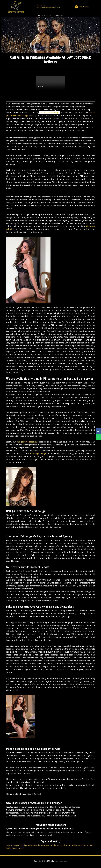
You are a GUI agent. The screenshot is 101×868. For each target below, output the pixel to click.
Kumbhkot (46, 845)
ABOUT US (42, 16)
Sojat (8, 845)
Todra (9, 848)
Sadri (80, 845)
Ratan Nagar (18, 848)
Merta (86, 845)
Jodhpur (65, 845)
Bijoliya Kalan (27, 845)
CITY (50, 16)
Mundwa (73, 845)
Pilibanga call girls (39, 454)
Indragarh (16, 845)
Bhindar (37, 845)
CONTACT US (58, 16)
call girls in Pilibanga (27, 442)
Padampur (56, 845)
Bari (91, 845)
